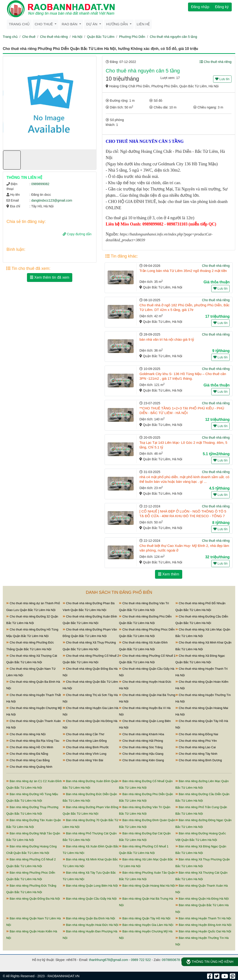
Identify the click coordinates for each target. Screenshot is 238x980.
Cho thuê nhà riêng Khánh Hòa (142, 734)
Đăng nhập (200, 7)
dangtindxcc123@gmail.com (52, 200)
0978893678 (171, 960)
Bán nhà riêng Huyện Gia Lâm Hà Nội (146, 925)
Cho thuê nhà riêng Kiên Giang (141, 760)
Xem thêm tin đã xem (50, 277)
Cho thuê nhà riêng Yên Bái (83, 760)
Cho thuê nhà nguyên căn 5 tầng (174, 37)
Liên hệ (143, 24)
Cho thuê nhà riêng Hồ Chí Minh (30, 747)
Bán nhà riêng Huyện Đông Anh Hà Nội (203, 925)
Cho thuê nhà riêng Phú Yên (196, 741)
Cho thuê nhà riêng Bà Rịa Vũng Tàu (33, 741)
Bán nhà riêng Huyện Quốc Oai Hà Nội (203, 931)
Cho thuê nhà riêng (54, 37)
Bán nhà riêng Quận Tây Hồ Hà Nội (145, 918)
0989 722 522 (141, 960)
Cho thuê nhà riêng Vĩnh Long (85, 754)
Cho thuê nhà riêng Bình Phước (86, 747)
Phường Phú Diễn (132, 37)
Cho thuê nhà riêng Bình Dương (199, 760)
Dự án (92, 24)
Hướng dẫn (117, 24)
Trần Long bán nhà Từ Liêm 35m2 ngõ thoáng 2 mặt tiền (183, 271)
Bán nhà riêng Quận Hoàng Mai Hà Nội (147, 886)
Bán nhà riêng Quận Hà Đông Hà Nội (202, 899)
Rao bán (70, 24)
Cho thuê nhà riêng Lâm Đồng (85, 741)
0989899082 (40, 184)
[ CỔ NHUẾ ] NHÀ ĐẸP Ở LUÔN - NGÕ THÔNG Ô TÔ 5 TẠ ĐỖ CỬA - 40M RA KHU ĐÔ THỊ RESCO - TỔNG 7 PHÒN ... (183, 516)
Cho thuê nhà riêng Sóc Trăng (141, 747)
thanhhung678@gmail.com (109, 960)
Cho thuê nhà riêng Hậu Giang (141, 754)
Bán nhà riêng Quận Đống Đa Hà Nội (33, 899)
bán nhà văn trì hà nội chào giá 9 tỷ (167, 339)
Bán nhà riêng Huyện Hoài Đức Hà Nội (91, 925)
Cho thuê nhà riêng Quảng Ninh (29, 767)
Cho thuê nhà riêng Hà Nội (26, 734)
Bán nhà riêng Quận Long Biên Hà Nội (90, 886)
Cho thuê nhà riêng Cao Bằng (28, 760)
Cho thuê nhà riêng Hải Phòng (141, 741)
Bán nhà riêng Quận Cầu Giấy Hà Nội (90, 899)
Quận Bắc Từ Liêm (101, 37)
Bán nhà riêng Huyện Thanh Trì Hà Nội (203, 918)
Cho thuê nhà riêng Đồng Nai (197, 734)
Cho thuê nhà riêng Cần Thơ (84, 734)
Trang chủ (19, 24)
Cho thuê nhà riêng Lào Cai (196, 747)
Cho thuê (44, 24)
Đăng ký (222, 7)
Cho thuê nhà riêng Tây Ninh (197, 754)
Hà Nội (77, 37)
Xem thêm (169, 574)
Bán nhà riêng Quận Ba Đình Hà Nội (89, 918)
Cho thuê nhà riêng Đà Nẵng (27, 754)
